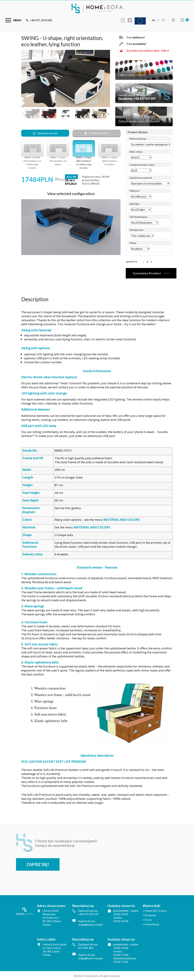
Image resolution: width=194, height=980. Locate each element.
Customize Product (147, 273)
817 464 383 (86, 948)
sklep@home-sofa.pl (90, 924)
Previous (23, 114)
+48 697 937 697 (88, 914)
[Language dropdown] (153, 20)
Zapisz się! (38, 864)
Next (108, 114)
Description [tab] (35, 299)
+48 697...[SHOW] (39, 20)
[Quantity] (147, 262)
